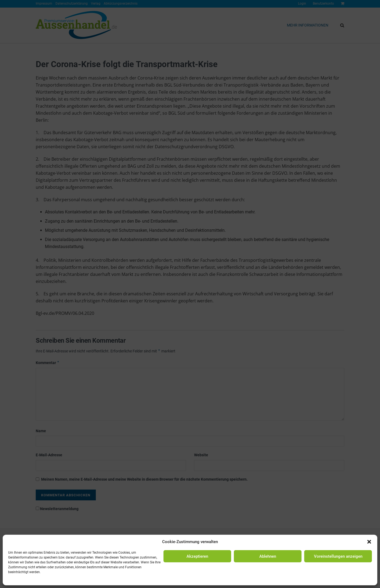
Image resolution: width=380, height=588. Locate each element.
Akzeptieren (197, 556)
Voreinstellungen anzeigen (338, 556)
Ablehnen (268, 556)
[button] (369, 542)
